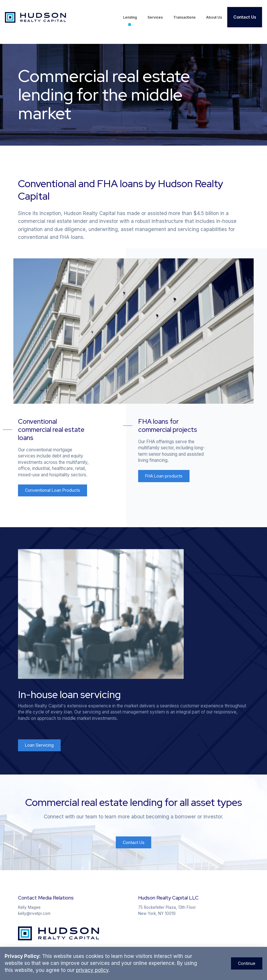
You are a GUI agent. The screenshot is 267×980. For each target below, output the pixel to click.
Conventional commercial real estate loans (51, 430)
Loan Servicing (39, 745)
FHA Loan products (164, 476)
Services (155, 17)
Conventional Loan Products (53, 490)
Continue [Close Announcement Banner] (247, 963)
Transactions (184, 17)
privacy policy (92, 970)
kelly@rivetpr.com (34, 913)
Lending (130, 17)
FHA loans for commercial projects (168, 425)
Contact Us (245, 17)
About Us (214, 17)
